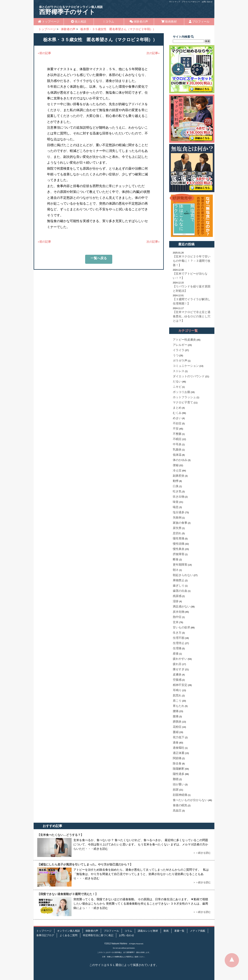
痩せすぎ (179, 669)
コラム (109, 22)
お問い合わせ (207, 2)
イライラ (179, 350)
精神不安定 (180, 685)
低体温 (177, 455)
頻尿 (176, 790)
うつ (176, 355)
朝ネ (176, 570)
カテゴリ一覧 (188, 331)
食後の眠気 (180, 805)
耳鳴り (177, 690)
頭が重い (179, 784)
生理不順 (179, 638)
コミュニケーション (186, 366)
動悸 (176, 481)
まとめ (177, 408)
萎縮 (176, 732)
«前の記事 (44, 53)
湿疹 (176, 601)
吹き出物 (179, 497)
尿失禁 (177, 528)
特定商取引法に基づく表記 (98, 935)
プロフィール (199, 22)
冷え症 (177, 470)
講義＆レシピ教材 (148, 931)
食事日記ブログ (45, 935)
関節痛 (177, 758)
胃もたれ (179, 706)
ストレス (179, 371)
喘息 (176, 507)
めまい (177, 418)
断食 (176, 559)
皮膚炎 (177, 674)
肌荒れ (177, 695)
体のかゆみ (180, 460)
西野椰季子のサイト (71, 10)
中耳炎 (177, 444)
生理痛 (177, 648)
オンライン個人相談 (69, 931)
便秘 (176, 465)
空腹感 (177, 680)
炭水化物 (179, 612)
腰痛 (176, 711)
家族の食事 (180, 523)
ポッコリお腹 (181, 392)
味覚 (176, 502)
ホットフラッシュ (184, 397)
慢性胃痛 (179, 538)
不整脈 (177, 434)
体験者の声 (139, 22)
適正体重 (179, 753)
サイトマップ (175, 2)
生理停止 (179, 643)
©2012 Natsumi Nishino (116, 944)
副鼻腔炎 (179, 476)
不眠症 (177, 439)
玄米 (176, 622)
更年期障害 (180, 565)
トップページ (49, 22)
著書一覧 (179, 931)
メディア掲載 (198, 931)
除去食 (177, 763)
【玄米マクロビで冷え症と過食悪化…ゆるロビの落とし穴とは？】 (192, 316)
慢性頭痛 (179, 544)
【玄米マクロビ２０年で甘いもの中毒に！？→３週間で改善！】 (192, 261)
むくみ (177, 413)
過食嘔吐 (179, 748)
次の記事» (153, 53)
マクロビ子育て (183, 402)
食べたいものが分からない (190, 800)
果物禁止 (179, 580)
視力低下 (179, 737)
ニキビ (177, 387)
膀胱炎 (177, 722)
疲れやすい (180, 659)
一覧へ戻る (99, 258)
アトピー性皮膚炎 (184, 340)
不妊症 (177, 423)
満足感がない (181, 606)
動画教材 (169, 22)
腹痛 (176, 716)
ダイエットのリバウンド (189, 376)
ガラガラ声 (180, 361)
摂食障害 (179, 554)
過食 (176, 742)
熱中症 (177, 617)
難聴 (176, 779)
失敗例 (177, 518)
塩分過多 (179, 512)
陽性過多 (179, 774)
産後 (176, 654)
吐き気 (177, 491)
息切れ (177, 533)
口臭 (176, 486)
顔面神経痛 (180, 795)
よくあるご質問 (69, 935)
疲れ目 (177, 664)
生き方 (177, 633)
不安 (176, 429)
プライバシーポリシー (191, 2)
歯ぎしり (179, 586)
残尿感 (177, 596)
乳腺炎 (177, 449)
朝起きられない (183, 575)
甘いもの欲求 (181, 627)
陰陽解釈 (179, 769)
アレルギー (180, 345)
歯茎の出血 (180, 591)
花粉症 (177, 727)
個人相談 (79, 22)
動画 (166, 931)
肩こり (177, 701)
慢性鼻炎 (179, 549)
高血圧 (177, 811)
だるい (177, 381)
